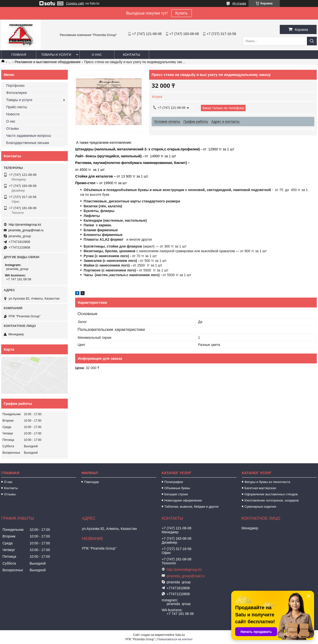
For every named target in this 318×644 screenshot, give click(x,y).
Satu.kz (180, 635)
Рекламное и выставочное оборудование (48, 62)
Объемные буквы (177, 488)
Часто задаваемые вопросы (29, 136)
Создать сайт (75, 3)
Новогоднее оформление (183, 500)
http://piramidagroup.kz (25, 224)
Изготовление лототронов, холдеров (272, 500)
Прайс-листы (17, 107)
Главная (19, 55)
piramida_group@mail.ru (26, 230)
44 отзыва (239, 3)
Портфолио (15, 86)
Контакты (131, 55)
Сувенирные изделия (260, 507)
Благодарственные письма (28, 143)
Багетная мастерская (260, 488)
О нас (97, 55)
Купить (182, 13)
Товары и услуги (56, 55)
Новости (13, 114)
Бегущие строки (176, 494)
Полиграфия (174, 482)
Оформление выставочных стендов (271, 494)
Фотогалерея (17, 93)
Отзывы (12, 128)
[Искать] (312, 41)
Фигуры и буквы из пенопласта (267, 482)
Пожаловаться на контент (175, 639)
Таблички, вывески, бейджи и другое (192, 507)
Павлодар (91, 482)
